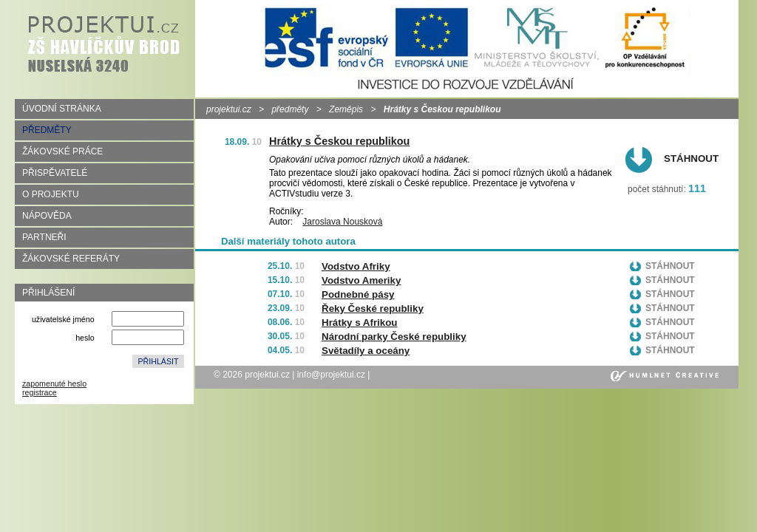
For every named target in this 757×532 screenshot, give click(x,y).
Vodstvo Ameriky (361, 280)
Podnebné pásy (358, 294)
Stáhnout (691, 158)
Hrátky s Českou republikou (339, 141)
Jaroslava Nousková (342, 222)
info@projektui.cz (331, 375)
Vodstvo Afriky (356, 266)
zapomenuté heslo (54, 383)
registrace (40, 392)
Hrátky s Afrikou (359, 323)
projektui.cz (229, 109)
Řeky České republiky (373, 308)
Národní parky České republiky (394, 337)
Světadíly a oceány (366, 351)
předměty (290, 109)
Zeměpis (346, 109)
